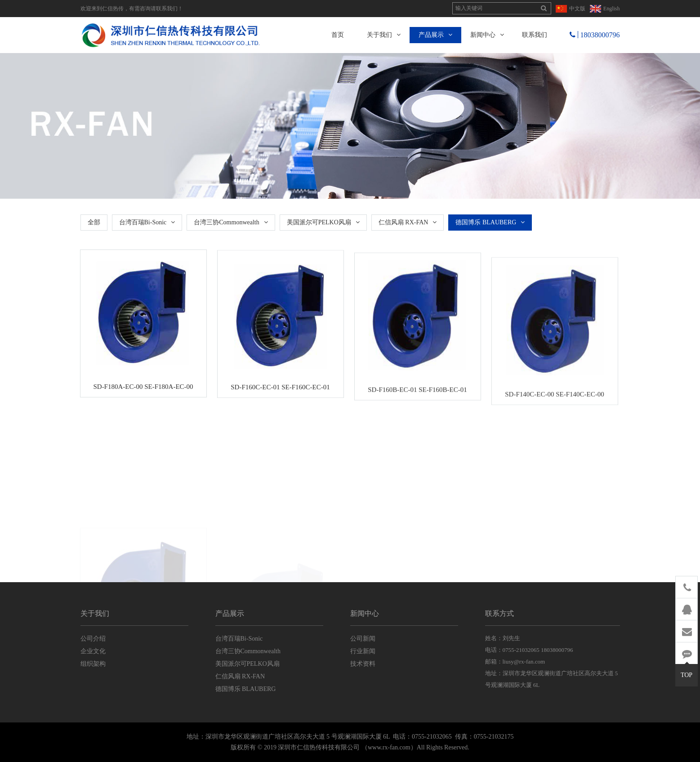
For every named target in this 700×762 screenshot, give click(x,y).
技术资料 (363, 664)
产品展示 (435, 35)
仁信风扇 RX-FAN (408, 222)
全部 (94, 222)
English (612, 9)
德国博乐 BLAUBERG (490, 222)
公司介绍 (93, 639)
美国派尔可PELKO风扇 (323, 222)
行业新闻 (363, 651)
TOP (687, 671)
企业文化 (93, 651)
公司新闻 (363, 639)
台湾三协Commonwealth (231, 222)
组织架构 (93, 664)
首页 (338, 35)
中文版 (577, 9)
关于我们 (384, 35)
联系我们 (535, 35)
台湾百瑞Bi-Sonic (147, 222)
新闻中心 (487, 35)
